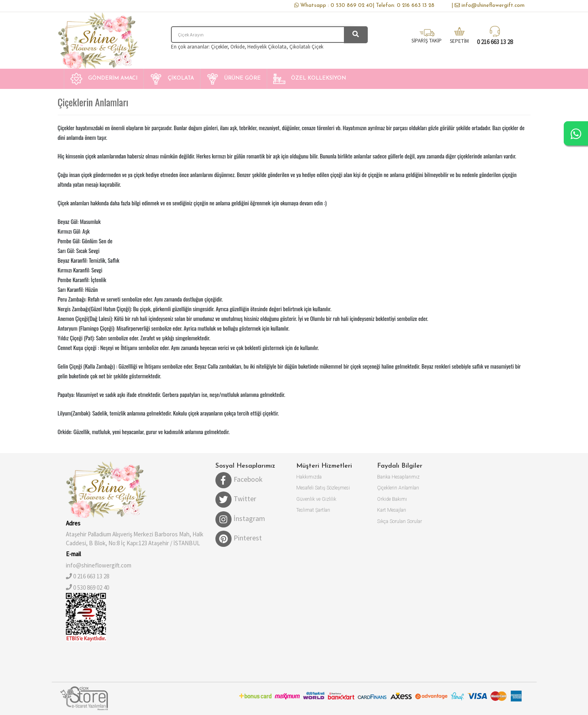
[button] (104, 79)
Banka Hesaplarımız (398, 477)
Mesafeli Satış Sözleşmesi (323, 488)
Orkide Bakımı (392, 499)
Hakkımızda (309, 477)
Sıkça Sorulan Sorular (399, 521)
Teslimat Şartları (313, 510)
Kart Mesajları (392, 510)
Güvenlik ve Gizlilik (316, 499)
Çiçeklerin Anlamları (398, 488)
